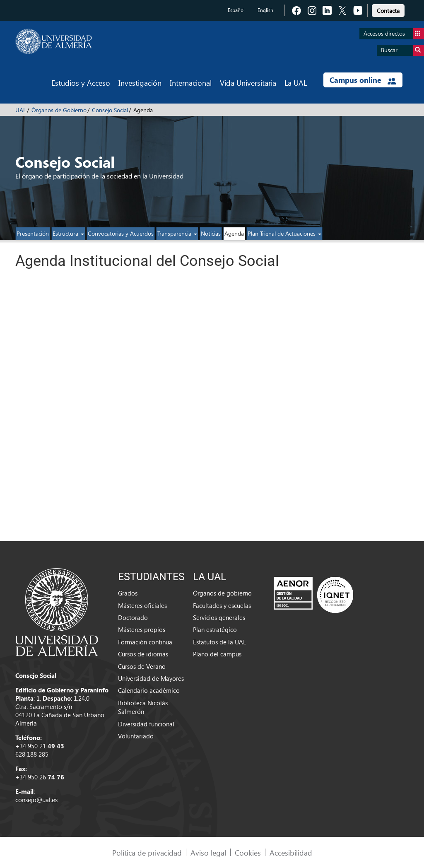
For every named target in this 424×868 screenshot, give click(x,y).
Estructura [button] (68, 233)
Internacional (191, 83)
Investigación (140, 83)
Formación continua (145, 642)
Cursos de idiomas (143, 654)
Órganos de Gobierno (59, 110)
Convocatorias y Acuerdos (121, 233)
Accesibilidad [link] (291, 852)
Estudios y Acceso (81, 83)
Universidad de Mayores (151, 678)
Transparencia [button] (177, 233)
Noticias (211, 233)
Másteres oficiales (142, 605)
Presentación (33, 233)
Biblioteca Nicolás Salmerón (143, 707)
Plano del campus (217, 654)
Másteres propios (142, 629)
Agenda (234, 233)
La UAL (296, 83)
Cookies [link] (248, 852)
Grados (128, 593)
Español (236, 10)
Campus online (363, 80)
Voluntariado (136, 736)
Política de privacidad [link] (147, 852)
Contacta (388, 11)
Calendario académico (149, 690)
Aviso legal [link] (208, 852)
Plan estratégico (215, 629)
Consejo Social (110, 110)
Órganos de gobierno (222, 593)
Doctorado (133, 617)
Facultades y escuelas (222, 605)
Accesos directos (394, 34)
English (265, 10)
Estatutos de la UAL (219, 642)
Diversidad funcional (146, 724)
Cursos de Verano (142, 666)
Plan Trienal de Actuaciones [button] (284, 233)
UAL (21, 110)
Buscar (402, 50)
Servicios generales (219, 617)
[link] (388, 9)
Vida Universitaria (248, 83)
